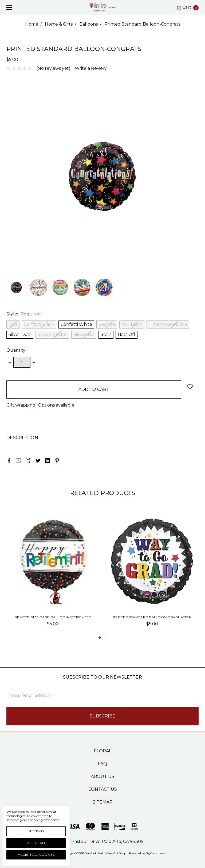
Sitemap (103, 802)
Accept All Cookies (36, 855)
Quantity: (16, 350)
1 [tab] (100, 638)
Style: (24, 314)
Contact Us (103, 789)
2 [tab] (106, 638)
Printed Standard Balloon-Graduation (152, 617)
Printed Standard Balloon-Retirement (53, 617)
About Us (102, 776)
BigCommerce (155, 853)
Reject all (36, 843)
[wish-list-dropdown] (190, 386)
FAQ (102, 764)
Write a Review (91, 68)
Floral (103, 751)
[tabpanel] (53, 574)
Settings (36, 831)
